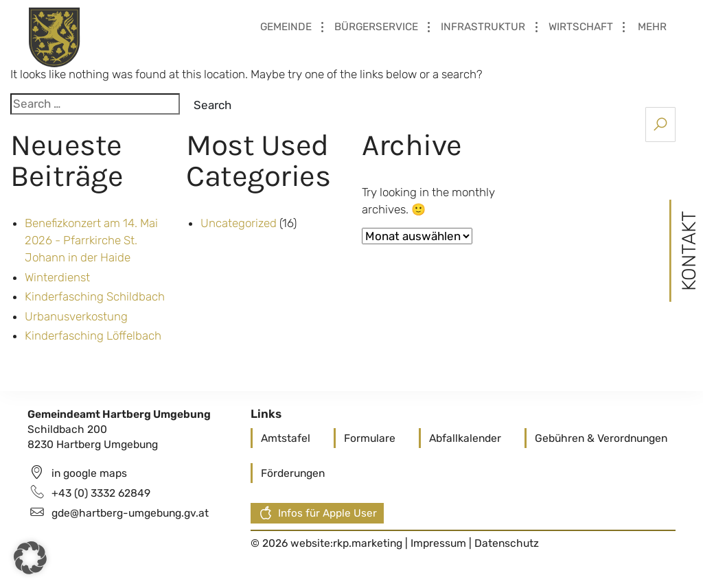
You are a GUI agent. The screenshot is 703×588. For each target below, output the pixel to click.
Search (212, 105)
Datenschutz (507, 543)
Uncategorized (239, 223)
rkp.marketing (368, 543)
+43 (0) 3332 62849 (101, 493)
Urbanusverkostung (76, 316)
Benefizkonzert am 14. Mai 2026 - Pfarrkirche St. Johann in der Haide (91, 240)
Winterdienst (57, 277)
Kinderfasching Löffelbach (93, 336)
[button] (30, 558)
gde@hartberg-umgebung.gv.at (130, 513)
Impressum (440, 543)
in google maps (89, 473)
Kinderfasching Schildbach (95, 296)
